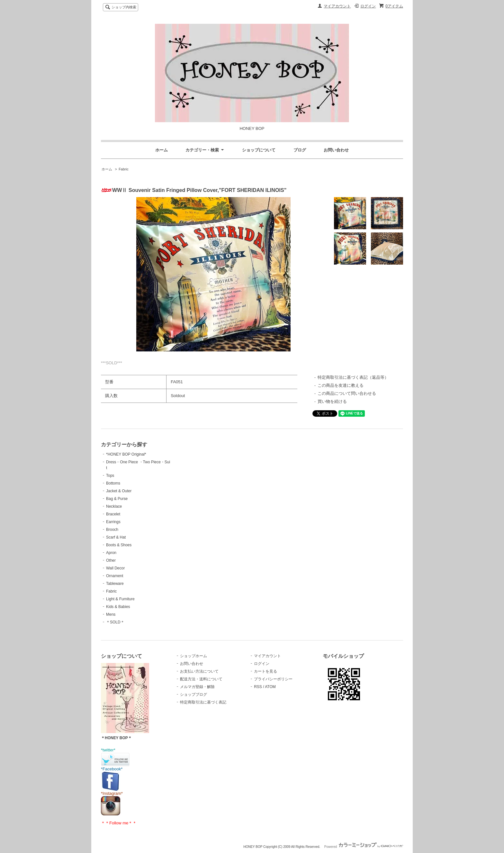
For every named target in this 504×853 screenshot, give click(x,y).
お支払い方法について (199, 671)
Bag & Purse (117, 499)
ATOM (270, 687)
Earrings (113, 522)
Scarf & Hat (116, 537)
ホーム (162, 150)
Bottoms (113, 483)
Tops (110, 476)
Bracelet (113, 514)
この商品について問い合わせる (347, 393)
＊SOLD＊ (115, 622)
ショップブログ (194, 694)
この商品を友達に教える (341, 385)
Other (111, 560)
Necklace (114, 506)
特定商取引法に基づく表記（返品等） (353, 377)
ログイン (368, 6)
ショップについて (259, 150)
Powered (364, 847)
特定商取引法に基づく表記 (203, 702)
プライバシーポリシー (273, 679)
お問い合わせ (336, 150)
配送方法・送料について (201, 679)
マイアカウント (337, 6)
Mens (111, 614)
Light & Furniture (120, 599)
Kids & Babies (118, 607)
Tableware (115, 584)
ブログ (300, 150)
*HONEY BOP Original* (126, 454)
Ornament (115, 576)
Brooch (112, 530)
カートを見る (265, 671)
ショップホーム (194, 656)
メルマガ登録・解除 (197, 687)
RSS (258, 687)
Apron (111, 553)
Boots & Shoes (119, 545)
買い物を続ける (332, 401)
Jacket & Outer (119, 491)
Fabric (124, 169)
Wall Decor (115, 568)
